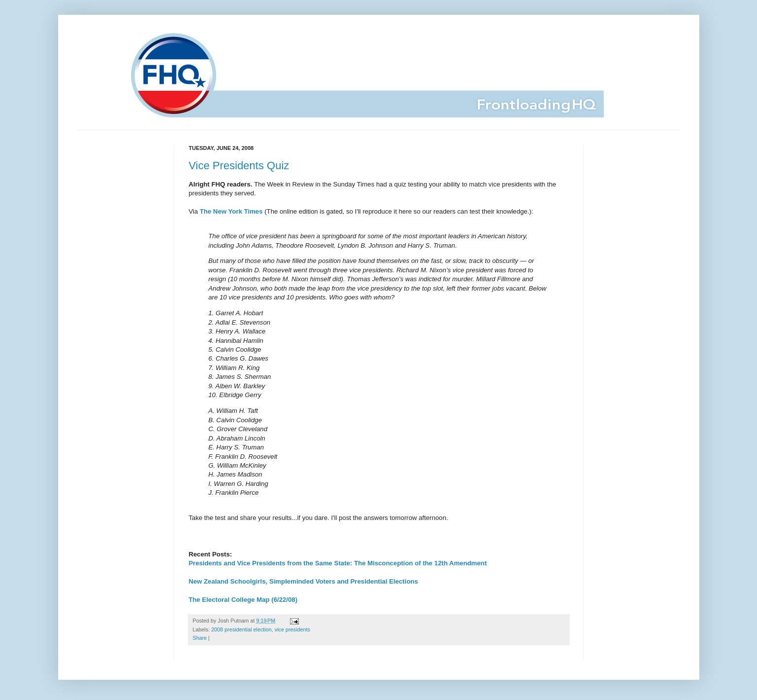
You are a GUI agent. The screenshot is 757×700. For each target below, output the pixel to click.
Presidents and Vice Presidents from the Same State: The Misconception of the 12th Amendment (338, 563)
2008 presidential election (241, 629)
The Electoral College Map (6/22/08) (243, 600)
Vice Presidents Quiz (239, 166)
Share (200, 638)
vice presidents (292, 629)
